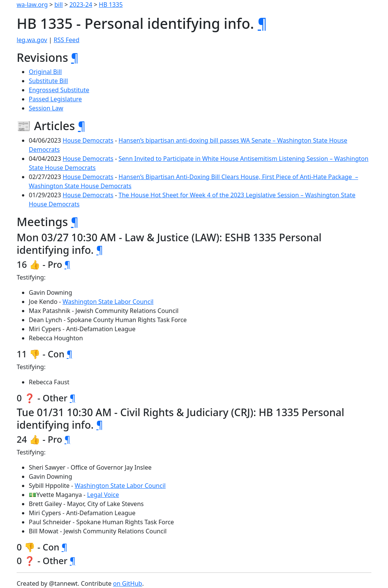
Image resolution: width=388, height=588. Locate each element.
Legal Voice (103, 495)
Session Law (46, 108)
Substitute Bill (48, 81)
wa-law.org (32, 5)
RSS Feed (67, 40)
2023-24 (81, 5)
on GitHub (128, 583)
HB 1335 (111, 5)
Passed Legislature (55, 99)
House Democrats (88, 140)
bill (59, 5)
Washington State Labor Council (108, 302)
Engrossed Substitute (59, 90)
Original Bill (45, 72)
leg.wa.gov (32, 40)
